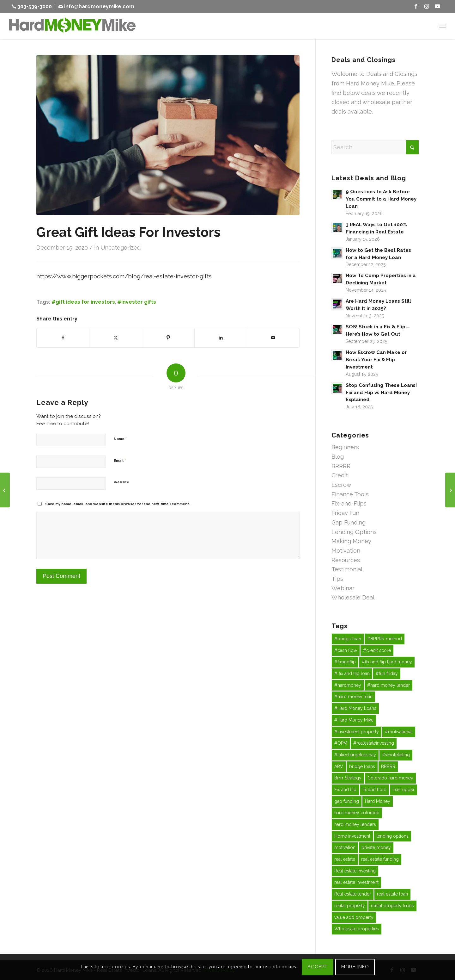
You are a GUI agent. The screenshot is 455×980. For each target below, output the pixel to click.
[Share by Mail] (273, 338)
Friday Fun (345, 513)
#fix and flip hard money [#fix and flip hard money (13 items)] (387, 662)
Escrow (341, 485)
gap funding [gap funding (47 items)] (347, 801)
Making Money (351, 541)
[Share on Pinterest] (168, 338)
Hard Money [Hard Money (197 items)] (378, 801)
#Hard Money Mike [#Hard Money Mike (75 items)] (354, 720)
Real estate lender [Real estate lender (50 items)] (353, 894)
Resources (346, 560)
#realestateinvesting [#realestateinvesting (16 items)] (374, 743)
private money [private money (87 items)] (376, 847)
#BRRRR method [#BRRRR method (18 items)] (385, 639)
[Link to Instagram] (427, 6)
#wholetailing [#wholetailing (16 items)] (396, 755)
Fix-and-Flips (349, 503)
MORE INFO (355, 967)
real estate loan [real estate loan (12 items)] (392, 894)
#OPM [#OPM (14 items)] (341, 743)
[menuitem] (34, 6)
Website (121, 482)
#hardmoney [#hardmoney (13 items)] (348, 685)
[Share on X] (115, 338)
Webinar (343, 588)
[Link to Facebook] (416, 6)
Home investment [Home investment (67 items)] (352, 836)
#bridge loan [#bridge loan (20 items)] (348, 639)
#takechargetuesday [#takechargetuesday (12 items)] (355, 755)
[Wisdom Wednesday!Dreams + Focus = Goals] (450, 490)
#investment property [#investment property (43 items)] (357, 732)
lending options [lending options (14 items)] (392, 836)
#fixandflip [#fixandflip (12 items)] (345, 662)
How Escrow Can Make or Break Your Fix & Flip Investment (376, 360)
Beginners (345, 447)
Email (120, 460)
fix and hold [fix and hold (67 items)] (374, 790)
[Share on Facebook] (63, 338)
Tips (337, 579)
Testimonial (347, 569)
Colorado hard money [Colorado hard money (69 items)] (390, 778)
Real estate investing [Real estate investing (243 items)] (355, 871)
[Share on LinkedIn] (221, 338)
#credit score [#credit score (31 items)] (377, 650)
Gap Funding (349, 522)
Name (120, 439)
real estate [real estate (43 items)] (345, 859)
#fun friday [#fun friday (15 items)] (387, 673)
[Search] (375, 147)
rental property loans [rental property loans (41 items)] (392, 906)
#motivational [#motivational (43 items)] (399, 732)
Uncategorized (121, 248)
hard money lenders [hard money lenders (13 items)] (355, 824)
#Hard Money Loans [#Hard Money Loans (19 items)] (355, 708)
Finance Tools (350, 494)
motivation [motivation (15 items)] (345, 847)
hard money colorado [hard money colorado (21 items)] (357, 813)
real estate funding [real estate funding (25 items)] (380, 859)
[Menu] (443, 26)
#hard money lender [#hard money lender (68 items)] (388, 685)
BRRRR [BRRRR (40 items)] (388, 766)
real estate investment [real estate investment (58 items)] (356, 882)
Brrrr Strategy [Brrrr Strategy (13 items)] (348, 778)
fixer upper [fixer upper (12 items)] (403, 790)
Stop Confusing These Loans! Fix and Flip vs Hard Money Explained (381, 393)
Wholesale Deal (353, 597)
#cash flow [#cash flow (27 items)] (346, 650)
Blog (338, 457)
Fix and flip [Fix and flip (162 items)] (345, 790)
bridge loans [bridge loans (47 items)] (362, 766)
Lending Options (354, 532)
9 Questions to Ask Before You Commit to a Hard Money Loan (381, 199)
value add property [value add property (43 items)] (354, 917)
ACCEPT (318, 967)
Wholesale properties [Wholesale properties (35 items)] (357, 929)
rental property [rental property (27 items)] (350, 906)
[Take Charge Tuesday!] (5, 490)
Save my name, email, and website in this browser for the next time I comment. (118, 504)
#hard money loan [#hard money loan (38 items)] (353, 697)
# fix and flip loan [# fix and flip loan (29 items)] (352, 673)
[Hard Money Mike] (72, 26)
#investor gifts (137, 302)
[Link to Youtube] (438, 6)
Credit (340, 475)
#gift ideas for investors (83, 302)
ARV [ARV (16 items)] (339, 766)
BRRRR (341, 466)
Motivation (346, 551)
